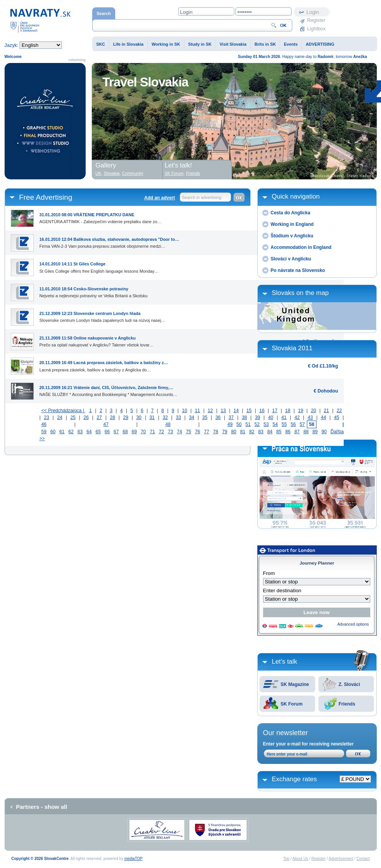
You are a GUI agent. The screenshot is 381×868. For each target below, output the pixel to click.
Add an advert (159, 198)
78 (216, 432)
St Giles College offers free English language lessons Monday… (99, 266)
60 (53, 432)
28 (113, 417)
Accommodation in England (301, 247)
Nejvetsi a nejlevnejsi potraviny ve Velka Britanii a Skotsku (94, 291)
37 (231, 417)
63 (80, 432)
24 (60, 417)
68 (125, 432)
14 (236, 411)
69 (134, 432)
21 (326, 411)
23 (46, 417)
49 (230, 424)
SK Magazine (295, 684)
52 (257, 424)
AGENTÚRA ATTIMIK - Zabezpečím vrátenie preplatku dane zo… (101, 217)
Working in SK (166, 44)
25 (73, 417)
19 (301, 411)
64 (89, 432)
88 (306, 432)
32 (165, 417)
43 (310, 417)
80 (234, 432)
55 (284, 424)
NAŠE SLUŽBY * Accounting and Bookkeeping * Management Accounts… (109, 389)
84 (270, 432)
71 (152, 432)
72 (161, 432)
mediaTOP (134, 859)
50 (239, 424)
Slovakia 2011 (292, 348)
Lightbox (316, 29)
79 (225, 432)
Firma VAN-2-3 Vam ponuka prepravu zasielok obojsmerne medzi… (109, 241)
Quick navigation (296, 196)
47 (106, 424)
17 (275, 411)
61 (62, 432)
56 (293, 424)
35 (205, 417)
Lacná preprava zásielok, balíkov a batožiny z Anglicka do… (104, 364)
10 (185, 411)
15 (249, 411)
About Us (300, 859)
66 (107, 432)
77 (207, 432)
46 (44, 424)
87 (297, 432)
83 (261, 432)
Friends (347, 704)
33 (179, 417)
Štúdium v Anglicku (292, 236)
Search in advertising (202, 197)
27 (99, 417)
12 (210, 411)
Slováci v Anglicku (291, 259)
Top (286, 859)
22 (340, 411)
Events (291, 44)
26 (86, 417)
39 (258, 417)
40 (271, 417)
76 (198, 432)
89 (315, 432)
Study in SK (200, 44)
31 (152, 417)
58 (312, 424)
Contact (363, 859)
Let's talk (285, 662)
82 (252, 432)
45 (337, 417)
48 (168, 424)
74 (179, 432)
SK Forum (292, 704)
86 (288, 432)
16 (262, 411)
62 (71, 432)
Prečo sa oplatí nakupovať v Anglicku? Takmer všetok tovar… (97, 340)
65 (98, 432)
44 (323, 417)
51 (248, 424)
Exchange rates (294, 779)
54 (275, 424)
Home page (40, 20)
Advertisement (341, 859)
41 (284, 417)
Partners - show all (42, 807)
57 (302, 424)
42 (297, 417)
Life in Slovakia (128, 44)
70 (143, 432)
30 (139, 417)
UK (99, 173)
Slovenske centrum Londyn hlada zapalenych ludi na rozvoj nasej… (103, 315)
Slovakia (112, 173)
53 (266, 424)
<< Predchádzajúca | (64, 411)
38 (244, 417)
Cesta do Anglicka (291, 213)
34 (192, 417)
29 (126, 417)
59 (44, 432)
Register (316, 20)
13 (223, 411)
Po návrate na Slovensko (298, 270)
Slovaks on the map (300, 293)
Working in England (292, 224)
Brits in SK (265, 44)
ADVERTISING (320, 44)
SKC (101, 44)
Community (133, 173)
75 (189, 432)
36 (218, 417)
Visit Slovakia (233, 44)
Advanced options (353, 624)
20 (313, 411)
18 (288, 411)
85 (279, 432)
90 (324, 432)
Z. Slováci (350, 684)
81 (243, 432)
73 (171, 432)
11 (197, 411)
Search (104, 13)
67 (116, 432)
